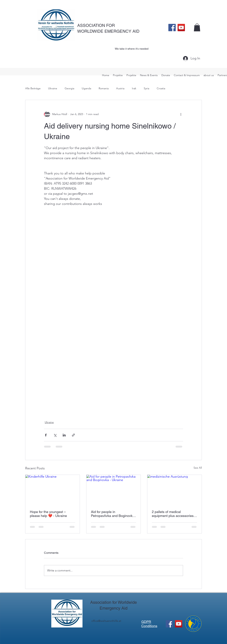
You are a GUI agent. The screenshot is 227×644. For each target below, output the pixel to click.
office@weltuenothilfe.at (106, 621)
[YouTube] (181, 28)
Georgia (69, 88)
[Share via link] (73, 435)
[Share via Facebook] (46, 435)
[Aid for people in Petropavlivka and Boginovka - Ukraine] (114, 490)
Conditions (149, 626)
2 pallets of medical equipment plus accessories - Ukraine (174, 514)
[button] (197, 27)
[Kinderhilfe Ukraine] (53, 490)
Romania (104, 88)
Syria (146, 88)
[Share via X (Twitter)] (55, 435)
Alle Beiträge (33, 88)
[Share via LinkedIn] (64, 435)
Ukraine (53, 88)
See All (198, 468)
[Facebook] (172, 28)
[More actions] (181, 114)
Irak (134, 88)
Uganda (86, 88)
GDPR (146, 622)
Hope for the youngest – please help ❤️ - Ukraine (48, 514)
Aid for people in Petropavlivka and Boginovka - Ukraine (113, 514)
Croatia (161, 88)
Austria (120, 88)
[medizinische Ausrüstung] (174, 490)
